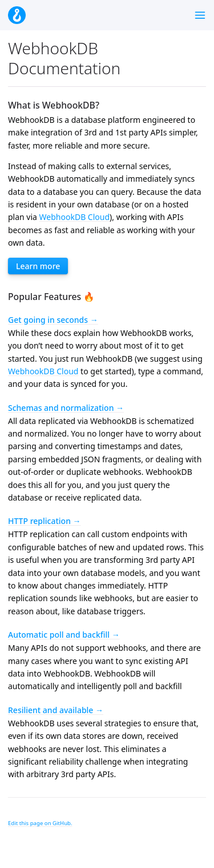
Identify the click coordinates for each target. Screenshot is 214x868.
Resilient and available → (56, 710)
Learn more (38, 266)
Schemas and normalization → (66, 408)
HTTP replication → (45, 521)
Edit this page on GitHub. (40, 823)
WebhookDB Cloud (74, 217)
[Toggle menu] (200, 15)
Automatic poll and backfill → (64, 635)
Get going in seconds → (53, 320)
